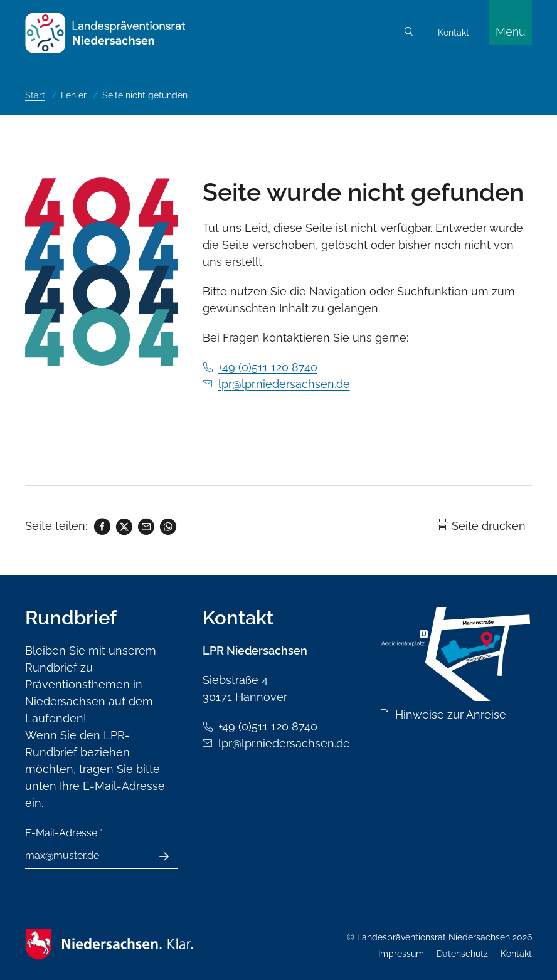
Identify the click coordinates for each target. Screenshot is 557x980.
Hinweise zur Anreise (451, 714)
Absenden (171, 856)
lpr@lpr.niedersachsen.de (284, 384)
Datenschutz (462, 954)
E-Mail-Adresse (64, 833)
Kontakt (454, 33)
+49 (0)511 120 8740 (268, 367)
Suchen (409, 33)
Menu (511, 32)
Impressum (401, 954)
